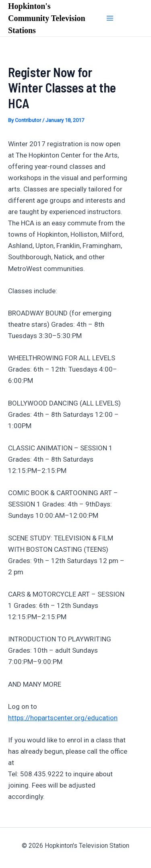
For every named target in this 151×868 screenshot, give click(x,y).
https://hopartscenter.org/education (63, 718)
